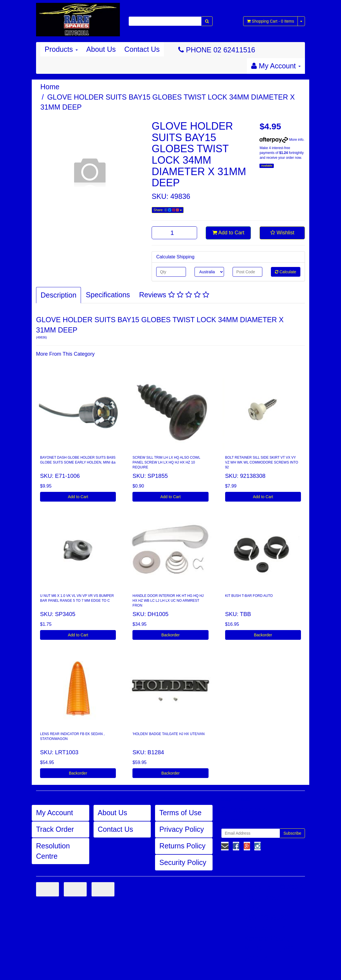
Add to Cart (228, 233)
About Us (101, 49)
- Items (270, 21)
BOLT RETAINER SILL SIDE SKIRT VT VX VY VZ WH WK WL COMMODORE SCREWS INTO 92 (262, 462)
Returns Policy (182, 846)
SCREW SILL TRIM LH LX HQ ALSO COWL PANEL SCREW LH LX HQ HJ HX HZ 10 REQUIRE (166, 462)
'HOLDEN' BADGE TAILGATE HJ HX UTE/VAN (168, 734)
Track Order (55, 829)
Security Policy (183, 862)
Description (59, 295)
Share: (168, 210)
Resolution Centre (53, 851)
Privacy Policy (182, 829)
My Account (54, 813)
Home (50, 87)
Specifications (108, 295)
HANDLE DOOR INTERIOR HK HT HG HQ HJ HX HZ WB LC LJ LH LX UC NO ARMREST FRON (168, 601)
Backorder (170, 635)
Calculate (286, 272)
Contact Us (142, 49)
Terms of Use (180, 813)
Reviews (174, 295)
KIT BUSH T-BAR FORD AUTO (249, 596)
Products (61, 49)
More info (281, 140)
